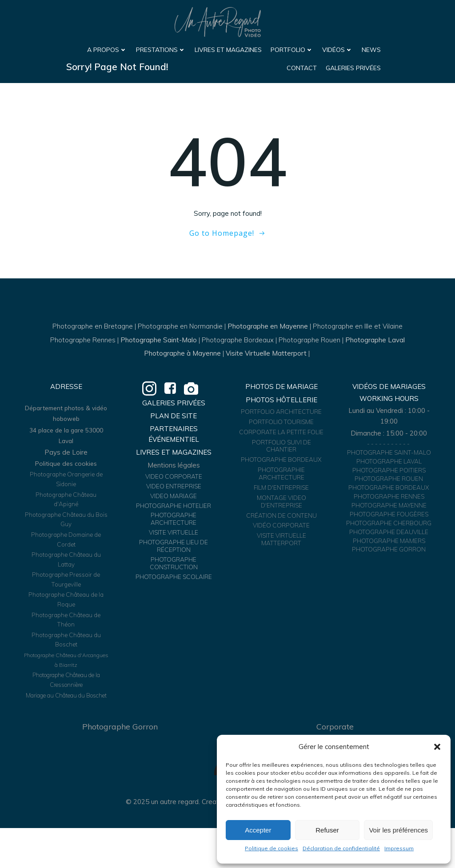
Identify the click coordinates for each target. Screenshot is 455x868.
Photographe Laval (375, 354)
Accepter (258, 830)
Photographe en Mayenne (268, 340)
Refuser (327, 830)
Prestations (216, 16)
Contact (357, 34)
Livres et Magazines (283, 16)
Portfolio (347, 16)
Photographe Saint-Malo (159, 354)
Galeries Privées (408, 34)
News (426, 16)
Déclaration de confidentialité (341, 848)
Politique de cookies (271, 848)
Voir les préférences (398, 830)
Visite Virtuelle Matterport (266, 367)
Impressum (399, 848)
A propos (162, 16)
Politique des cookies (68, 481)
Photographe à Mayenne (182, 367)
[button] (437, 747)
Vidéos (393, 16)
